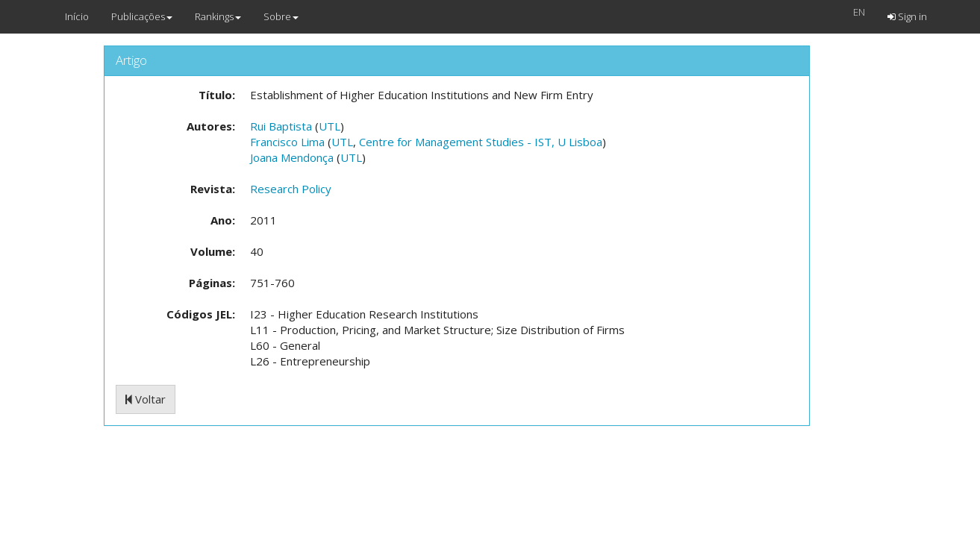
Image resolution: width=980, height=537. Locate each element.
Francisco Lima (287, 142)
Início (77, 16)
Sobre (281, 16)
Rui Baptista (281, 126)
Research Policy (291, 189)
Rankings (218, 16)
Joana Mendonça (292, 157)
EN (859, 12)
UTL (330, 126)
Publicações (142, 16)
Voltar (146, 399)
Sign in (907, 16)
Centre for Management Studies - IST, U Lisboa (481, 142)
